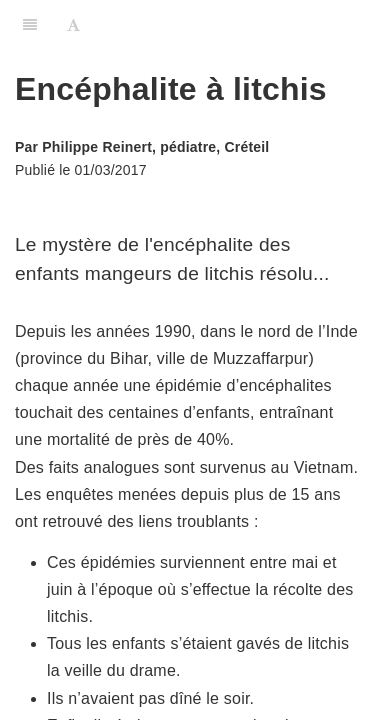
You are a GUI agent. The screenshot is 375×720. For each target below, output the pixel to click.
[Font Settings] (73, 25)
